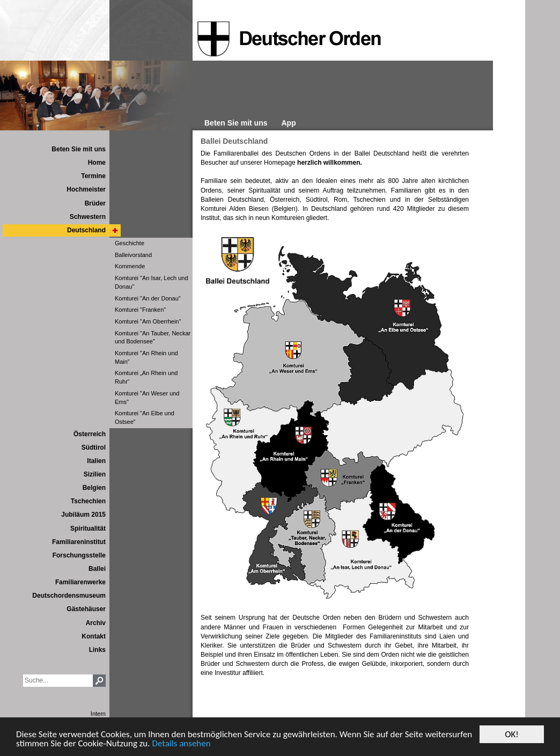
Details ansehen (181, 744)
